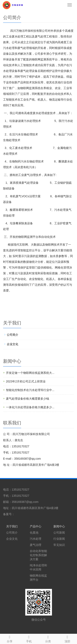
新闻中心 (59, 526)
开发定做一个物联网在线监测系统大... (30, 373)
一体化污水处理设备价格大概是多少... (30, 407)
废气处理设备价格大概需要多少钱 (28, 399)
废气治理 (36, 545)
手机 (29, 638)
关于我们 (12, 526)
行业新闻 (59, 539)
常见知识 (59, 545)
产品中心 (36, 526)
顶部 (67, 638)
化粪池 (34, 533)
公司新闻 (59, 533)
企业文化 (13, 344)
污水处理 (36, 539)
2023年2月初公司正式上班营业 (26, 381)
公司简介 (13, 335)
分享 (10, 638)
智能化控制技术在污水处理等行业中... (30, 390)
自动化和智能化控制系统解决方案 (38, 555)
